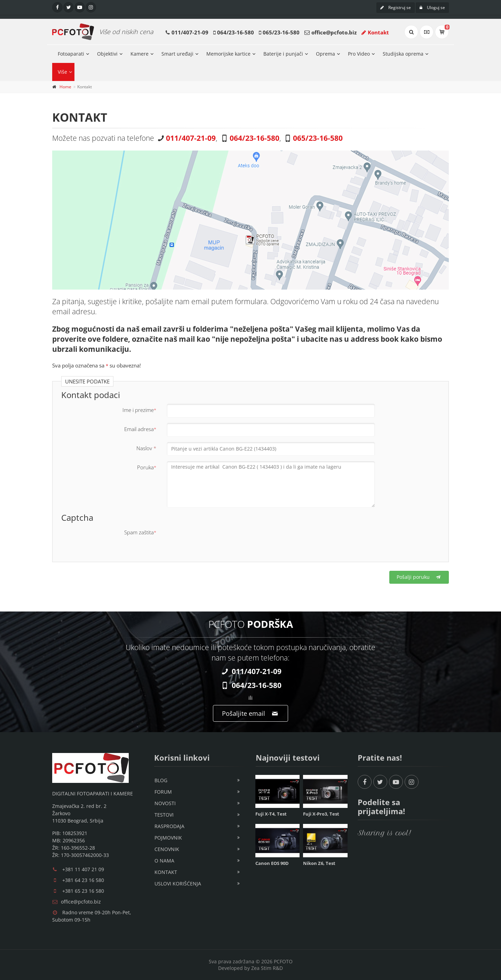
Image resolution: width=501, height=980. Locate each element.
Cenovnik (167, 849)
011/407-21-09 (190, 32)
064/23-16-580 (236, 32)
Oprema (325, 54)
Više (62, 72)
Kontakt (375, 32)
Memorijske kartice (228, 54)
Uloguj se (432, 7)
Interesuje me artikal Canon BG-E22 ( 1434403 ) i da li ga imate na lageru (271, 484)
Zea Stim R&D (267, 968)
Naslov (146, 448)
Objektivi (107, 54)
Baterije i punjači (283, 54)
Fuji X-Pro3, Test (321, 814)
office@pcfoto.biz (334, 32)
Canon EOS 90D (272, 863)
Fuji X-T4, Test (271, 814)
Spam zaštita (140, 532)
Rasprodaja (169, 826)
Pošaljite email (250, 713)
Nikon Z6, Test (319, 863)
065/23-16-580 (281, 32)
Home (65, 87)
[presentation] (220, 540)
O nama (164, 861)
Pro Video (359, 54)
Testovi (164, 815)
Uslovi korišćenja (178, 884)
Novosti (165, 803)
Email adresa (140, 429)
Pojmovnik (168, 838)
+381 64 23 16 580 (83, 880)
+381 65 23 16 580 (83, 891)
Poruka (147, 467)
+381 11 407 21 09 (83, 869)
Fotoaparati (71, 54)
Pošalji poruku (419, 577)
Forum (163, 792)
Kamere (140, 54)
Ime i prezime (139, 410)
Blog (161, 780)
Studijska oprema (403, 54)
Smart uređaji (177, 54)
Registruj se (396, 7)
